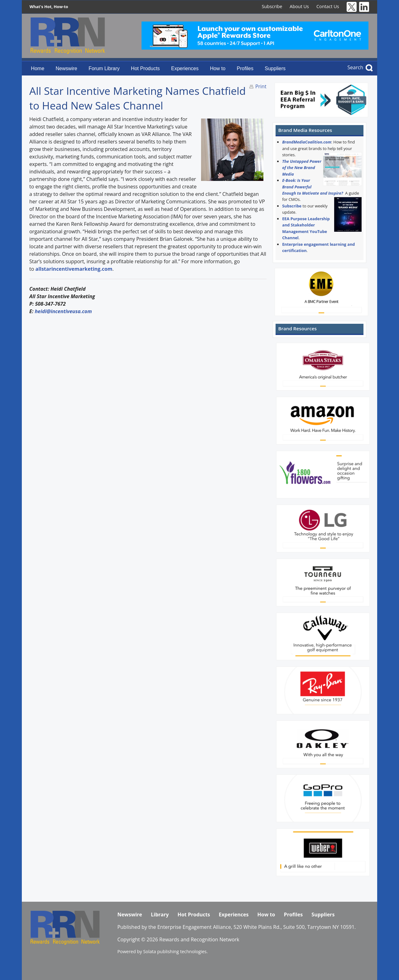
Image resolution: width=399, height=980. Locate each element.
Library (160, 915)
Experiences (185, 68)
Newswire (66, 68)
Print (261, 86)
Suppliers (275, 68)
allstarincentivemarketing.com (74, 269)
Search (356, 67)
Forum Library (104, 68)
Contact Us (328, 6)
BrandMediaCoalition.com (307, 142)
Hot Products (145, 68)
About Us (299, 6)
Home (38, 68)
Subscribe (272, 6)
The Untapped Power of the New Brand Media (302, 168)
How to (218, 68)
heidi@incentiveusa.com (64, 311)
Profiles (245, 68)
